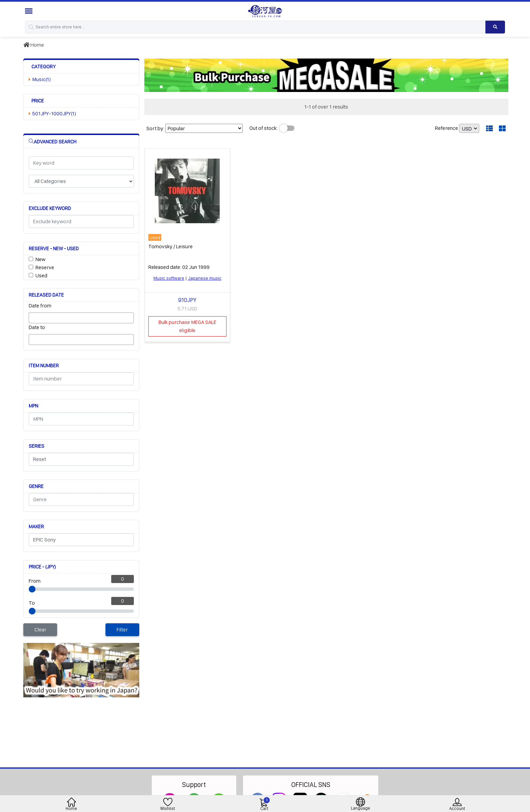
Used (41, 275)
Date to (37, 327)
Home (34, 45)
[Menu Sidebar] (30, 11)
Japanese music (205, 278)
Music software (169, 278)
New (40, 259)
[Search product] (495, 27)
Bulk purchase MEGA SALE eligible (187, 326)
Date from (40, 306)
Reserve (45, 267)
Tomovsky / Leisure (171, 246)
